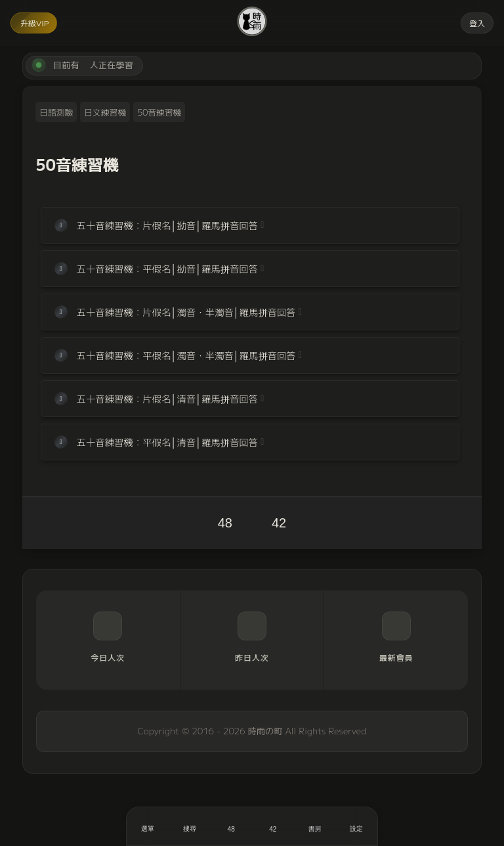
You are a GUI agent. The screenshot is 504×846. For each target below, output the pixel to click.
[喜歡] (231, 826)
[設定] (356, 826)
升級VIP (34, 23)
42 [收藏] (279, 523)
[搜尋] (190, 826)
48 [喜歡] (225, 523)
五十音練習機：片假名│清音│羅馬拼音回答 (168, 398)
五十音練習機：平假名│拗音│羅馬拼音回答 (168, 268)
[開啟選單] (148, 826)
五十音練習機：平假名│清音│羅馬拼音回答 (168, 442)
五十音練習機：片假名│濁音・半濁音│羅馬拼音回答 (186, 312)
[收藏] (273, 826)
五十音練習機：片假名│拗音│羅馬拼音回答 (168, 225)
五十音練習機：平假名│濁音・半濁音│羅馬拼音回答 (186, 355)
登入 (477, 23)
